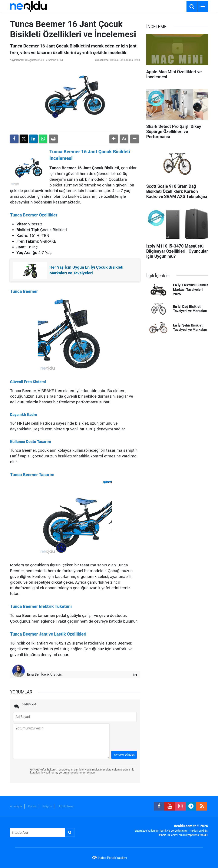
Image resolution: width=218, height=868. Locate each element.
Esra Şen (34, 674)
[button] (114, 139)
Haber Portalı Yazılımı (113, 858)
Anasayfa (16, 806)
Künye (32, 806)
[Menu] (203, 7)
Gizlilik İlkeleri (66, 806)
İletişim (47, 806)
